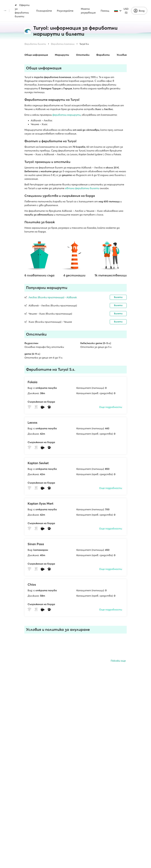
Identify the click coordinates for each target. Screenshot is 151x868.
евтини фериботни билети (82, 188)
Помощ (105, 11)
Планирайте (44, 11)
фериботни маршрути (66, 115)
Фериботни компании (63, 44)
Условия (122, 55)
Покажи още (118, 661)
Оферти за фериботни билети (22, 11)
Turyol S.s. (84, 44)
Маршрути (62, 55)
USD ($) (126, 11)
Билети (118, 297)
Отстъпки (83, 55)
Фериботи (103, 55)
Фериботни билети (35, 44)
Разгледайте (65, 11)
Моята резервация (88, 11)
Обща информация (36, 55)
